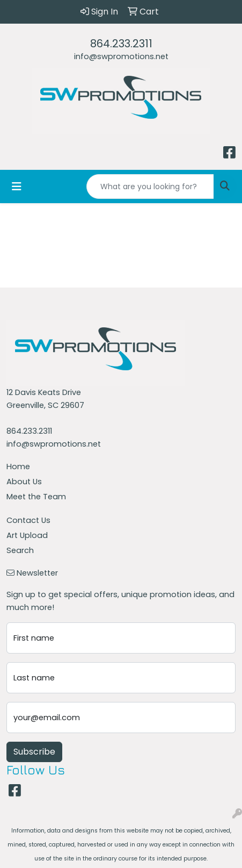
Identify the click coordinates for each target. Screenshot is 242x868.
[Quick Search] (150, 186)
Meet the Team (36, 497)
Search (20, 550)
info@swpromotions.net (121, 56)
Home (18, 467)
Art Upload (27, 535)
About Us (24, 482)
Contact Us (28, 520)
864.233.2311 (121, 44)
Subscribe (34, 752)
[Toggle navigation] (17, 186)
